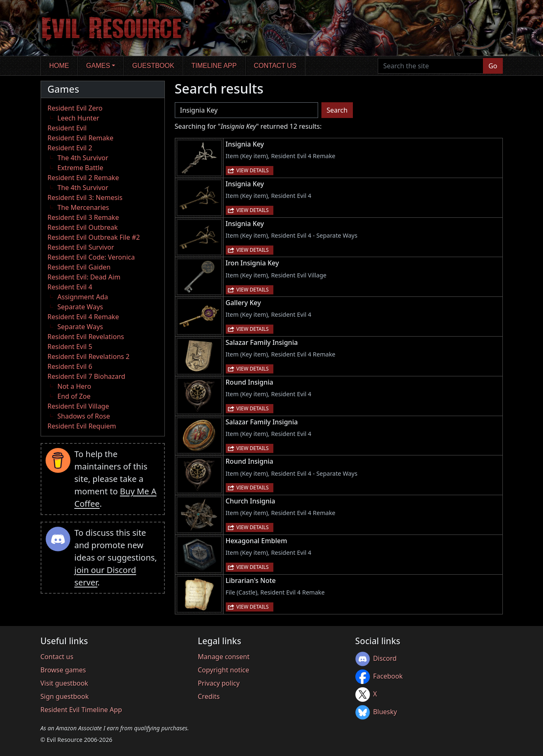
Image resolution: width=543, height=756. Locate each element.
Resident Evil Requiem (82, 426)
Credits (209, 696)
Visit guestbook (64, 683)
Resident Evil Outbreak (83, 227)
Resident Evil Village (78, 406)
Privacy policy (219, 683)
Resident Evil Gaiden (79, 267)
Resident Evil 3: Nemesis (85, 197)
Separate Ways (80, 307)
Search (337, 110)
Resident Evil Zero (75, 108)
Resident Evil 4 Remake (83, 317)
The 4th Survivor (83, 158)
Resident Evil (67, 128)
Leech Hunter (78, 118)
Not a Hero (75, 386)
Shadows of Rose (84, 416)
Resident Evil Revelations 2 (89, 356)
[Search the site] (431, 66)
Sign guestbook (65, 696)
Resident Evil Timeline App (81, 710)
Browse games (63, 670)
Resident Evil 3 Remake (83, 217)
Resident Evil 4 (70, 287)
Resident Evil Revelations (86, 337)
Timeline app (214, 66)
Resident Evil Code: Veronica (91, 257)
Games (98, 66)
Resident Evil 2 (70, 148)
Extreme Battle (81, 168)
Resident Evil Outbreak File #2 (94, 237)
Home (59, 66)
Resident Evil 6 (70, 366)
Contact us (275, 66)
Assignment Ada (83, 297)
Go (493, 66)
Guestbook (153, 66)
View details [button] (253, 170)
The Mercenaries (83, 207)
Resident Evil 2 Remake (83, 178)
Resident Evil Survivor (81, 247)
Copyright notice (224, 670)
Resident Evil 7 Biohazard (87, 376)
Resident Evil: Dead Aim (84, 277)
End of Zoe (74, 396)
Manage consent (224, 657)
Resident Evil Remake (81, 138)
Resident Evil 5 (70, 347)
